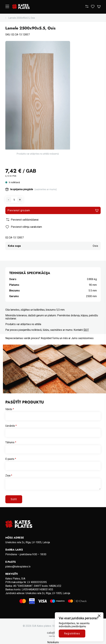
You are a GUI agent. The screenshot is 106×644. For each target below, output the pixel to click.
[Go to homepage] (21, 7)
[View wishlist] (93, 7)
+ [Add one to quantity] (20, 200)
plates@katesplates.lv (18, 567)
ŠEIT (86, 330)
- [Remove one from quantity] (8, 200)
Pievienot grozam (19, 210)
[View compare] (87, 7)
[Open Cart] (99, 7)
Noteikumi (53, 642)
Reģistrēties (72, 634)
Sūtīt (14, 499)
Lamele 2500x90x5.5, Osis (22, 18)
